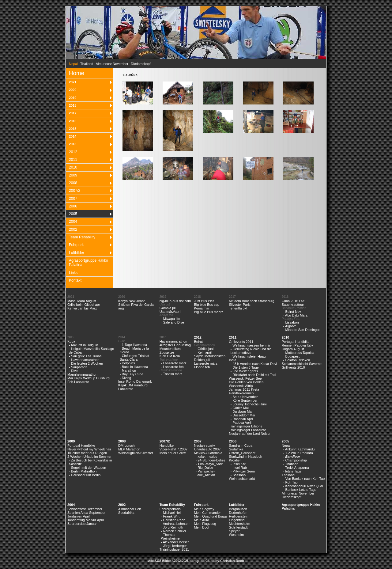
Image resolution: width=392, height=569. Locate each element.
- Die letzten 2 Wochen (86, 363)
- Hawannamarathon (84, 360)
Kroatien (235, 460)
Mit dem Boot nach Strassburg (252, 301)
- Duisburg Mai (242, 412)
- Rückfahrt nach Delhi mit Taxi (253, 375)
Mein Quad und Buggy (211, 516)
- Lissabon (291, 322)
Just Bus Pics (204, 301)
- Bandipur (292, 457)
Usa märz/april (170, 312)
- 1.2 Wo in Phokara (298, 453)
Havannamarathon (173, 341)
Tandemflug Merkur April (86, 520)
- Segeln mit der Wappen (87, 468)
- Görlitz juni (204, 349)
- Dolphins (127, 363)
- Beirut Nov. (292, 312)
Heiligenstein (239, 516)
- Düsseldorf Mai (243, 415)
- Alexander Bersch (175, 542)
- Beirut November (244, 397)
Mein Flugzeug (205, 524)
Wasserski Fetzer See (245, 378)
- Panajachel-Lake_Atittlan (205, 473)
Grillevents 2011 (241, 342)
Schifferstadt (238, 527)
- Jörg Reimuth (172, 527)
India (233, 360)
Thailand (87, 64)
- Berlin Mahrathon (83, 471)
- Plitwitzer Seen (243, 471)
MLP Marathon (129, 449)
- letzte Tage (292, 471)
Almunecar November (112, 64)
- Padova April (241, 423)
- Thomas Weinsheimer (171, 537)
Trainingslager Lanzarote (248, 430)
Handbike (167, 446)
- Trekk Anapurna (296, 468)
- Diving (125, 378)
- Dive (73, 371)
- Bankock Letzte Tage (300, 490)
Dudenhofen (238, 513)
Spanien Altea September (87, 513)
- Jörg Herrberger (174, 546)
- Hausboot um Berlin (85, 475)
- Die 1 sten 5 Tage (245, 367)
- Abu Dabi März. (296, 315)
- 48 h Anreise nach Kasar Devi (254, 364)
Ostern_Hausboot (242, 453)
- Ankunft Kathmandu (299, 449)
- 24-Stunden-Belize (210, 460)
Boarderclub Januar (82, 524)
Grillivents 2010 (293, 367)
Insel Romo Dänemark (135, 381)
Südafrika (236, 449)
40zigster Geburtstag (175, 345)
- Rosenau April (242, 419)
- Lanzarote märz (174, 363)
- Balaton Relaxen (297, 360)
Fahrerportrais (170, 509)
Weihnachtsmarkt (242, 479)
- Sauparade (78, 367)
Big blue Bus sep (207, 305)
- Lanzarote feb (172, 367)
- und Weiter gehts (244, 371)
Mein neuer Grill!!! (173, 453)
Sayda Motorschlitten (210, 356)
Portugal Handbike (296, 342)
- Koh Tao (290, 482)
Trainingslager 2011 (174, 549)
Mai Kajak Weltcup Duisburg (89, 378)
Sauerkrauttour (293, 305)
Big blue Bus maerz (208, 312)
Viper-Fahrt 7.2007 (174, 449)
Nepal (286, 446)
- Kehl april (204, 352)
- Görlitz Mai (240, 408)
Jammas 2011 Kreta (244, 389)
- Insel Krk (238, 464)
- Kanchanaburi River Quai (303, 486)
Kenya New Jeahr (132, 301)
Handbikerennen (241, 393)
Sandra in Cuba (241, 446)
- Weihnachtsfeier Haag (248, 356)
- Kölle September (244, 400)
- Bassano (238, 475)
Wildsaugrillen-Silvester (136, 453)
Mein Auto (201, 520)
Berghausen (238, 509)
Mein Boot (202, 527)
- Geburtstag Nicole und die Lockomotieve (251, 351)
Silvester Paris (240, 305)
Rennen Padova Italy (297, 345)
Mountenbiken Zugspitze (170, 351)
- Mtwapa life (171, 319)
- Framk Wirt (170, 516)
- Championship (295, 460)
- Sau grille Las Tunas (85, 356)
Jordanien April (79, 516)
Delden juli (202, 360)
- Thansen (291, 464)
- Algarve (290, 326)
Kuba (71, 341)
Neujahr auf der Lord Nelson (250, 434)
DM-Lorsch (126, 446)
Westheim (237, 535)
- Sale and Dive (173, 322)
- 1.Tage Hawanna (133, 345)
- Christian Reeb (173, 520)
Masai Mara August (82, 301)
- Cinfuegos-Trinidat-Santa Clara (135, 358)
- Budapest (291, 356)
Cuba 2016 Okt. (294, 301)
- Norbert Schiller (174, 531)
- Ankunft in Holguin (83, 345)
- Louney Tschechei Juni (249, 404)
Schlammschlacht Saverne (302, 364)
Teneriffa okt (238, 308)
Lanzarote (126, 389)
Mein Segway (204, 509)
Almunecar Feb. (130, 509)
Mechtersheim (240, 524)
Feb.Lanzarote (78, 382)
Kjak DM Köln (170, 356)
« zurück (130, 75)
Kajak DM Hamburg (133, 385)
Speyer (234, 531)
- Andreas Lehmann (176, 524)
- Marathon (128, 370)
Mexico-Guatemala (208, 453)
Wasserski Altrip (241, 386)
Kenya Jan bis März (82, 308)
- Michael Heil (171, 513)
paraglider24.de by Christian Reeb (217, 561)
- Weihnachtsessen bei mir (250, 345)
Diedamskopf (141, 64)
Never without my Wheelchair (89, 449)
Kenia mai (201, 308)
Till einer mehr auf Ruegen (87, 453)
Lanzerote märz (205, 363)
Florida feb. (202, 367)
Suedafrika (126, 513)
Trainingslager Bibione (246, 426)
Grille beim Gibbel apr (84, 305)
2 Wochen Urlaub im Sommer (89, 457)
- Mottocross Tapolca (299, 353)
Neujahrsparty (204, 446)
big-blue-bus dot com (175, 301)
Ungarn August (293, 349)
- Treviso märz (172, 374)
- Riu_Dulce (204, 468)
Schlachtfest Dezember (85, 509)
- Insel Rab (239, 468)
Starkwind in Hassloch (246, 457)
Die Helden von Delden (246, 382)
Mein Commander (207, 513)
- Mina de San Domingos (302, 330)
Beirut (198, 342)
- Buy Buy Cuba (132, 374)
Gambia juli (168, 308)
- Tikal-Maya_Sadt (209, 464)
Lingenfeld (237, 520)
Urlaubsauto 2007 (207, 449)
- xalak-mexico (206, 457)
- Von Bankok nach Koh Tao (304, 479)
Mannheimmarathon (82, 374)
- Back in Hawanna (134, 367)
